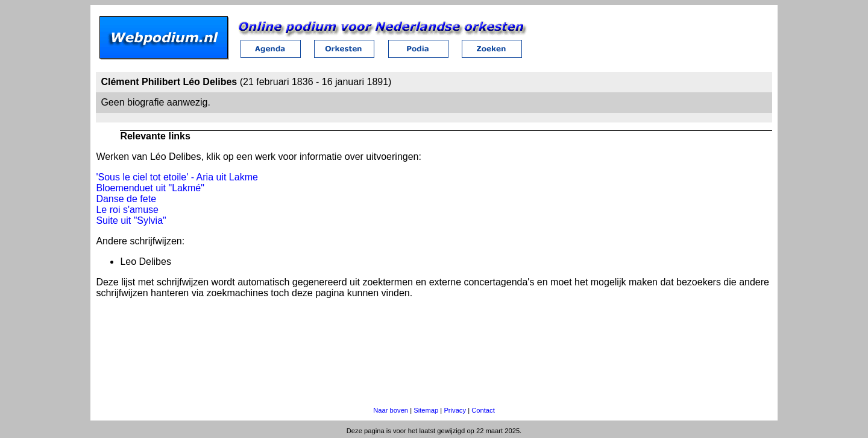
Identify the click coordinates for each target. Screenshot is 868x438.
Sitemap (426, 410)
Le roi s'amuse (127, 210)
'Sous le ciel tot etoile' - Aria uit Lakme (177, 177)
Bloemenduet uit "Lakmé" (150, 188)
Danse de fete (126, 199)
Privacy (455, 410)
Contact (483, 410)
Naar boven (391, 410)
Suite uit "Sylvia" (131, 221)
